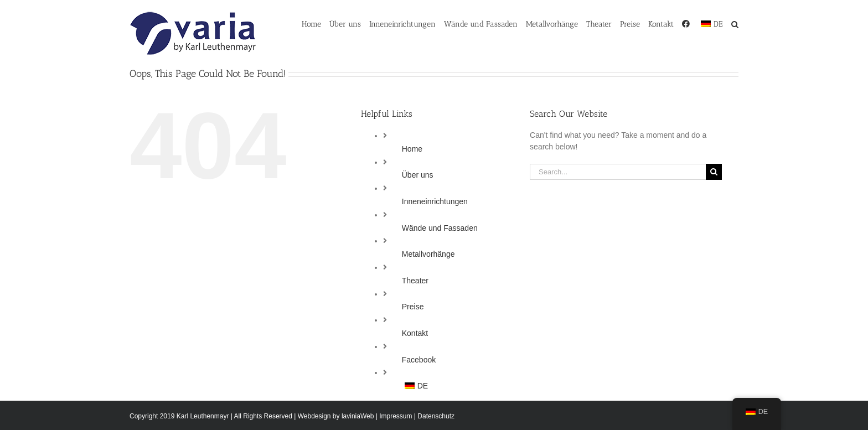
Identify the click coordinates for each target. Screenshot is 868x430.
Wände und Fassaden (440, 228)
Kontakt (415, 333)
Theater (415, 281)
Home (412, 149)
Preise (413, 307)
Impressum (396, 416)
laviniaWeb (358, 416)
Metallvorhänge (428, 254)
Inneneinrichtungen (435, 201)
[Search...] (618, 172)
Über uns (418, 175)
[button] (735, 23)
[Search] (714, 172)
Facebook (419, 360)
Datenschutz (436, 416)
